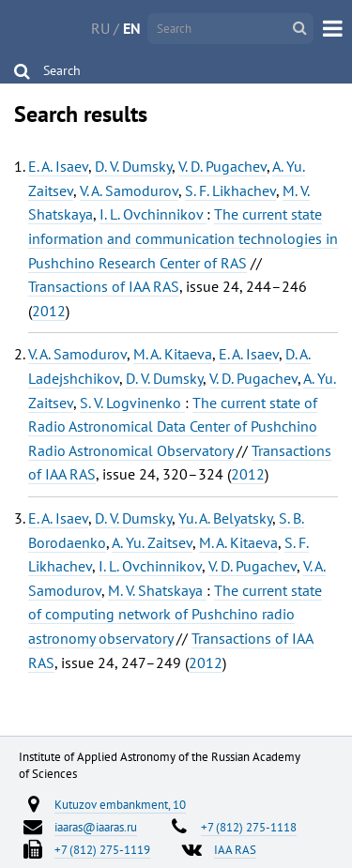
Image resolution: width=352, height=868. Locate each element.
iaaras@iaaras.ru (96, 827)
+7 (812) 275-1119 (102, 849)
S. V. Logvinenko (132, 403)
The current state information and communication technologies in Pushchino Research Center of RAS (183, 238)
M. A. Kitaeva (173, 354)
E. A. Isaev (58, 166)
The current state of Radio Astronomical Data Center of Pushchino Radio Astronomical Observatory (173, 426)
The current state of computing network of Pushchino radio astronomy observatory (175, 614)
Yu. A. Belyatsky (225, 518)
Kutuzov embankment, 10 (120, 804)
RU (100, 28)
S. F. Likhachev (230, 190)
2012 (49, 311)
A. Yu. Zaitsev (152, 542)
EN (132, 28)
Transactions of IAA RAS (104, 286)
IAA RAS (235, 849)
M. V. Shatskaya (157, 590)
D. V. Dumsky (133, 166)
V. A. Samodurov (129, 190)
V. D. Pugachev (222, 166)
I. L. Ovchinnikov (153, 214)
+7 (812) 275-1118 (249, 827)
